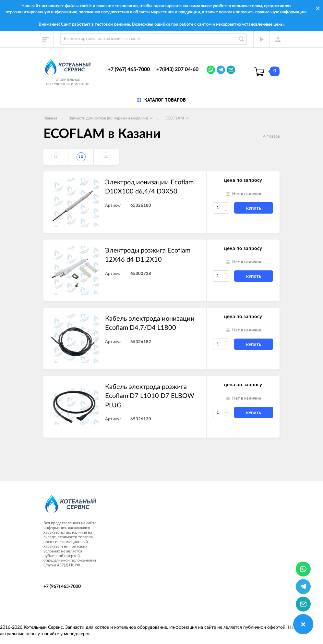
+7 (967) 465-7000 (129, 69)
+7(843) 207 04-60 (177, 69)
